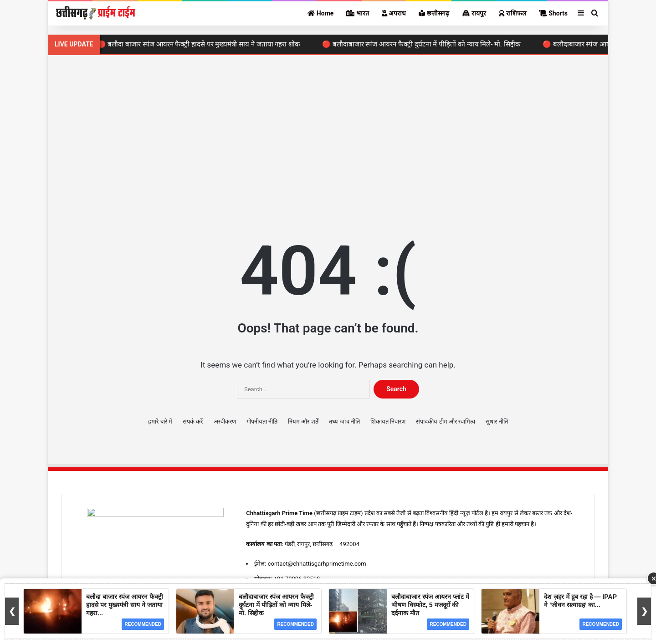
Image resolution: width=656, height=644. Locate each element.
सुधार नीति (497, 422)
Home (320, 13)
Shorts (553, 13)
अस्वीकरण (225, 422)
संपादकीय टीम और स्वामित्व (446, 422)
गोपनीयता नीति (262, 422)
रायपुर (474, 13)
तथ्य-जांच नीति (344, 422)
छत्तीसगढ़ (434, 13)
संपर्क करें (193, 422)
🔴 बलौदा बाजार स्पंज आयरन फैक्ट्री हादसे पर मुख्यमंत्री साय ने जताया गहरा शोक (202, 44)
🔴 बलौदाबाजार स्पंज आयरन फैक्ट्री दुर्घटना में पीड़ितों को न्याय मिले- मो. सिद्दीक (424, 44)
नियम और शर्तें (303, 422)
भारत (357, 13)
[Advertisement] (328, 133)
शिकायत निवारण (388, 422)
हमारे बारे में (160, 422)
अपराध (394, 13)
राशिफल (512, 13)
